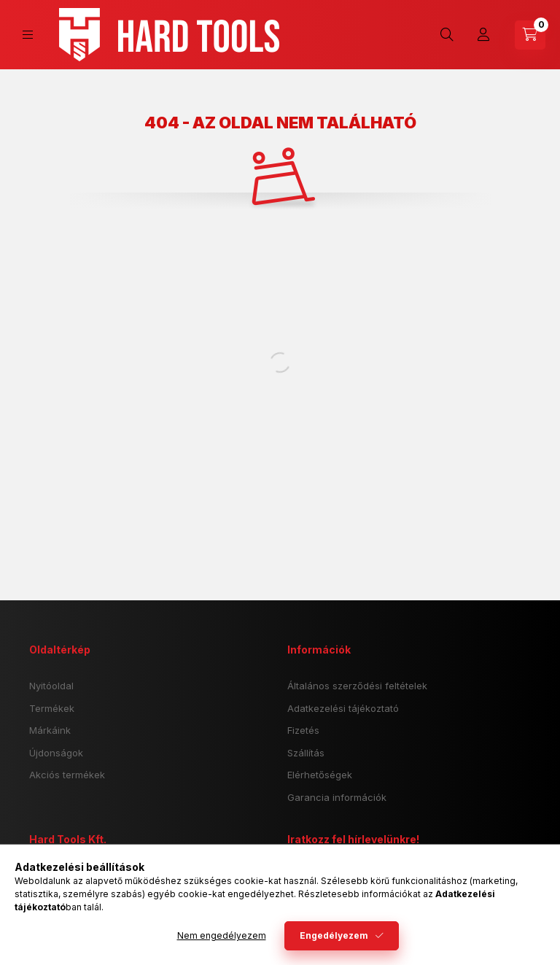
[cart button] (530, 35)
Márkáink (50, 730)
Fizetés (303, 730)
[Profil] (483, 35)
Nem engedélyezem (222, 935)
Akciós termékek (67, 775)
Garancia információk (337, 797)
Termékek (52, 708)
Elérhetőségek (320, 775)
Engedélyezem (334, 935)
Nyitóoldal (51, 686)
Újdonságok (56, 753)
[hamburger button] (28, 35)
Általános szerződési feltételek (357, 686)
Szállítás (306, 753)
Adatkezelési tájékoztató (343, 708)
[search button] (447, 35)
